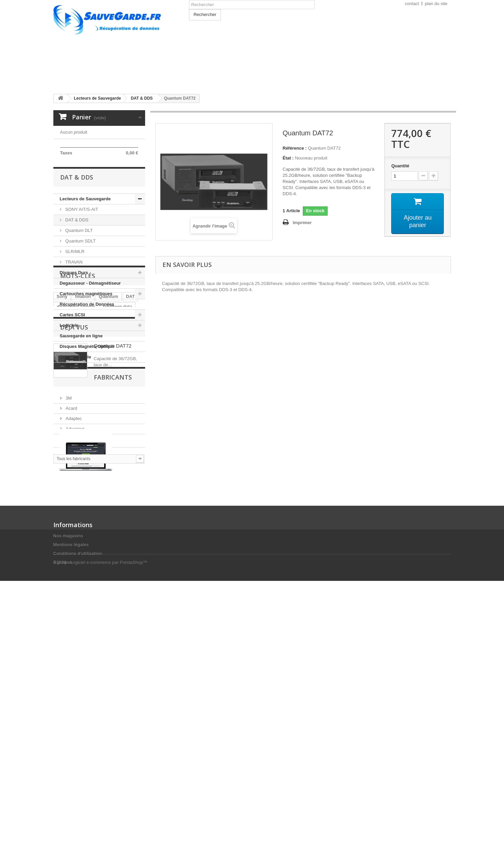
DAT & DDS (76, 274)
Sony (62, 458)
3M (68, 604)
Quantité (400, 166)
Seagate (88, 478)
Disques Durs (74, 327)
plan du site (436, 4)
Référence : (295, 148)
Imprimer (302, 223)
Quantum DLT (79, 285)
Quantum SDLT (80, 295)
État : (288, 158)
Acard (71, 614)
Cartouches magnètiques (86, 348)
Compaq (74, 645)
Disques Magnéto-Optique (87, 401)
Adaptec (73, 624)
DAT (131, 458)
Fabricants (79, 586)
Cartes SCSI (72, 369)
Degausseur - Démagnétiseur (90, 338)
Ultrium (65, 478)
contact (412, 4)
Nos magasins (68, 786)
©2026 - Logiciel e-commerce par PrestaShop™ (100, 837)
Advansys (75, 634)
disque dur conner (76, 468)
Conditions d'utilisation (78, 804)
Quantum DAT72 (113, 533)
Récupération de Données (87, 359)
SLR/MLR (74, 306)
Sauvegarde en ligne (81, 390)
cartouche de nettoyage (82, 489)
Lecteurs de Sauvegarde (85, 253)
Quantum (109, 458)
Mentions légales (71, 795)
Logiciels (69, 380)
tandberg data (118, 468)
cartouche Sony (121, 478)
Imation (83, 458)
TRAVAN (73, 316)
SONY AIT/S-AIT (81, 264)
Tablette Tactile (76, 411)
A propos (63, 813)
